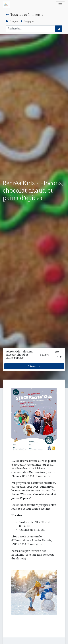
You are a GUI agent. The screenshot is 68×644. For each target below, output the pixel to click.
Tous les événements (24, 15)
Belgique (27, 21)
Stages (12, 21)
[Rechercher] (59, 29)
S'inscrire (34, 366)
